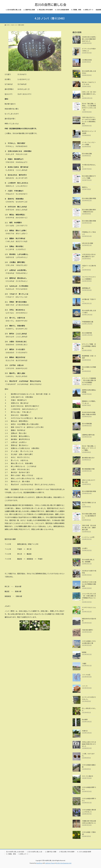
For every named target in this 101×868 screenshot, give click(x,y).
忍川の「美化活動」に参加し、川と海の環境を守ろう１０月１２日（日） (89, 107)
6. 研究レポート (24, 854)
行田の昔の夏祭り (88, 630)
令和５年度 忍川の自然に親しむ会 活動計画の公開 (89, 527)
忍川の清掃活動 (87, 424)
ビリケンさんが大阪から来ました (89, 50)
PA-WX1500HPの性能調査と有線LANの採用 (89, 413)
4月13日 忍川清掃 (87, 243)
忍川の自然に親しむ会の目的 (15, 852)
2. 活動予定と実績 (51, 852)
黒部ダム (85, 187)
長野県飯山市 (86, 288)
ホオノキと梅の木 (88, 776)
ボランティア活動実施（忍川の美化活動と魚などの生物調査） (89, 380)
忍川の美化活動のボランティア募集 (89, 177)
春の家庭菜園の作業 (88, 469)
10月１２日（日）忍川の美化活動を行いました (89, 94)
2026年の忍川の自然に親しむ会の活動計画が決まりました (89, 39)
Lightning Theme (50, 863)
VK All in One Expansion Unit (64, 863)
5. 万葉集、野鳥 (11, 854)
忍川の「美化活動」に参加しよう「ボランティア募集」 (89, 448)
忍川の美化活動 (87, 154)
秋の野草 (85, 720)
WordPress (39, 863)
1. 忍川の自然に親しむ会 (35, 852)
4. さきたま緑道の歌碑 (84, 852)
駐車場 (84, 652)
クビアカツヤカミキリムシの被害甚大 (89, 278)
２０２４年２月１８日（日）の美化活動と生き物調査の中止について (89, 597)
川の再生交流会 (87, 60)
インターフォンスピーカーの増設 (89, 143)
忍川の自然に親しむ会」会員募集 (88, 561)
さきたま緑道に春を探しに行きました (89, 811)
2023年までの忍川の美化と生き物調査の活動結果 (89, 584)
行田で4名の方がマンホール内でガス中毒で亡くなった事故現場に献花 (89, 120)
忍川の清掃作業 (87, 333)
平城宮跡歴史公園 (88, 322)
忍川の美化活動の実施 (89, 198)
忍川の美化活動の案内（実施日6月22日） (89, 211)
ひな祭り (85, 548)
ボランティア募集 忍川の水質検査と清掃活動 (89, 346)
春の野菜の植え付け (88, 458)
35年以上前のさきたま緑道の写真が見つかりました (89, 744)
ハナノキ (85, 686)
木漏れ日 (85, 731)
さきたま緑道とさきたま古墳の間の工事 (89, 642)
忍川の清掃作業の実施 (89, 491)
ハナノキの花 (86, 675)
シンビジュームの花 (88, 537)
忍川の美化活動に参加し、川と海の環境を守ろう (89, 516)
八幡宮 (84, 663)
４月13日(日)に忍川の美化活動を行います (89, 255)
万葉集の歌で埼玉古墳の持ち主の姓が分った (89, 822)
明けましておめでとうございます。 (89, 83)
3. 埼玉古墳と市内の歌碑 (67, 852)
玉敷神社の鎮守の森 (88, 435)
